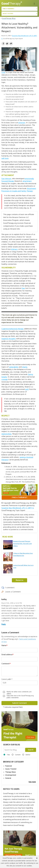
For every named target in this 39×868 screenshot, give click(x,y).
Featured (8, 766)
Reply (4, 624)
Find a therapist (19, 497)
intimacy (14, 249)
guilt (27, 389)
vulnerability (14, 367)
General (8, 778)
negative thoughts (9, 339)
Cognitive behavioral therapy (13, 329)
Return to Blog (19, 581)
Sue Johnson (6, 179)
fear (23, 288)
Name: (4, 645)
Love (3, 72)
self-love (5, 158)
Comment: (6, 664)
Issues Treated (11, 769)
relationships (6, 434)
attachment (27, 181)
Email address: (7, 655)
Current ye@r (7, 679)
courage (5, 379)
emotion (22, 123)
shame (25, 367)
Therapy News (11, 772)
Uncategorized (11, 775)
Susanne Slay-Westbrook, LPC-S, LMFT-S (18, 508)
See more (32, 782)
